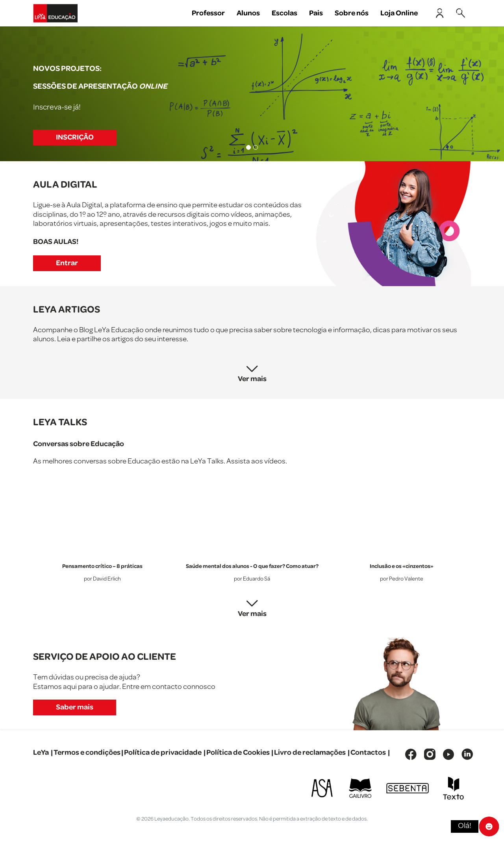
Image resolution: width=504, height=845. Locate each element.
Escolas (284, 13)
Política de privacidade (163, 753)
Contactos (368, 753)
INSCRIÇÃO (75, 137)
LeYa (41, 753)
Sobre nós (352, 13)
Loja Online (399, 13)
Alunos (248, 13)
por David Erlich (102, 579)
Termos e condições (87, 753)
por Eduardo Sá (252, 579)
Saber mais (75, 707)
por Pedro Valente (402, 579)
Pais (316, 13)
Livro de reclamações (310, 753)
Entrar (67, 263)
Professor (208, 13)
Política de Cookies (238, 753)
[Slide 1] (248, 147)
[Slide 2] (256, 147)
